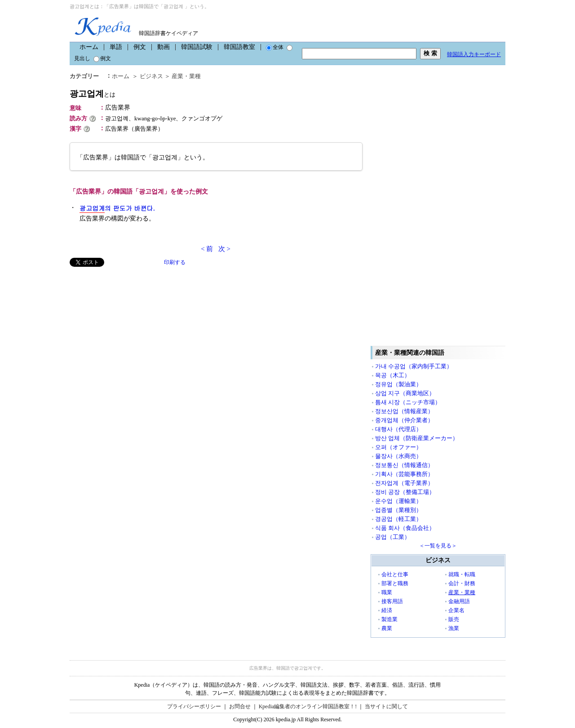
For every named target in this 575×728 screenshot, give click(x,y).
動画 (164, 47)
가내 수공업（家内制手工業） (414, 366)
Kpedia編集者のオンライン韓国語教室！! (308, 706)
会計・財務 (462, 583)
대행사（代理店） (398, 429)
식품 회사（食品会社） (405, 528)
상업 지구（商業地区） (405, 393)
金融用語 (459, 601)
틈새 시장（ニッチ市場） (408, 402)
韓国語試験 (197, 47)
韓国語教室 (239, 47)
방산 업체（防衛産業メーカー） (417, 438)
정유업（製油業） (398, 384)
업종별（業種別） (398, 510)
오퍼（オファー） (398, 447)
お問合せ (240, 706)
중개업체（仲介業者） (404, 420)
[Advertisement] (137, 330)
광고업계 (93, 94)
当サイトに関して (386, 706)
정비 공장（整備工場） (405, 492)
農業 (387, 628)
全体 (275, 47)
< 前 (207, 249)
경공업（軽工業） (398, 519)
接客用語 (392, 601)
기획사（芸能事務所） (404, 474)
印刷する (175, 262)
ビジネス (151, 76)
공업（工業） (393, 537)
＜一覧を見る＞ (438, 546)
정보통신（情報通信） (404, 465)
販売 (454, 619)
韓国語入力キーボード (474, 54)
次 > (224, 249)
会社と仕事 (395, 574)
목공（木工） (393, 375)
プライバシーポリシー (194, 706)
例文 (140, 47)
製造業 (389, 619)
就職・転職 (462, 574)
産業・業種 (186, 76)
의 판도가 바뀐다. (117, 208)
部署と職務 (395, 583)
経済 (387, 610)
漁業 (454, 628)
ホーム (89, 47)
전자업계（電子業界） (404, 483)
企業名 (456, 610)
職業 (387, 592)
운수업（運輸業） (398, 501)
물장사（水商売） (398, 456)
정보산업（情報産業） (404, 411)
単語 (116, 47)
